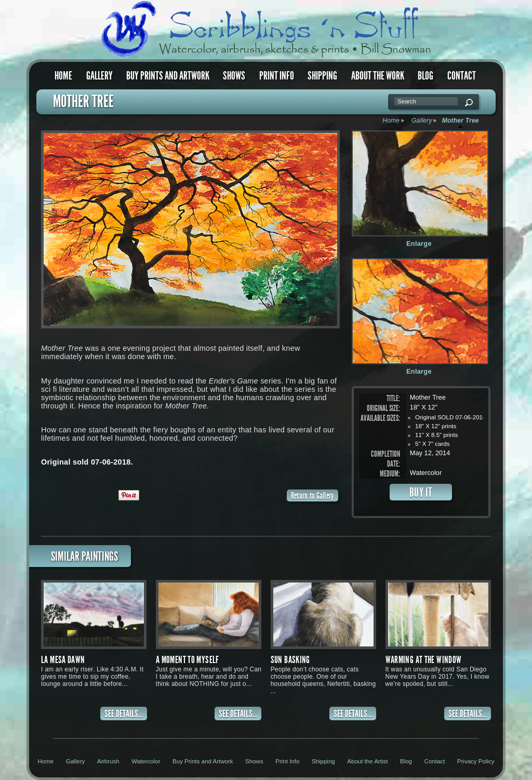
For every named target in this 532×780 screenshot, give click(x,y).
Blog (425, 76)
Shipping (322, 76)
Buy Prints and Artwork (168, 76)
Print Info (277, 76)
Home (63, 76)
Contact (462, 76)
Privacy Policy (476, 761)
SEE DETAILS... (124, 714)
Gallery (99, 76)
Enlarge (419, 243)
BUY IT (421, 492)
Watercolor (146, 761)
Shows (234, 76)
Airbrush (108, 761)
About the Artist (367, 761)
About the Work (378, 76)
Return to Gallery (312, 496)
